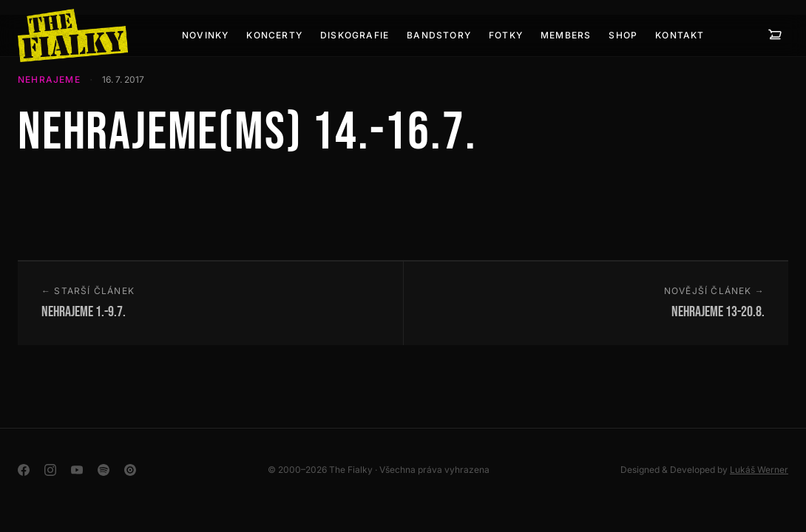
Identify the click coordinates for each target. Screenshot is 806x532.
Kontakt (680, 35)
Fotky (506, 35)
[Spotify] (104, 470)
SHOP (623, 35)
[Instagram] (50, 470)
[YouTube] (77, 470)
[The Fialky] (73, 35)
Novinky (205, 35)
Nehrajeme (49, 79)
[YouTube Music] (130, 470)
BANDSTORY (439, 35)
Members (566, 35)
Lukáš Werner (759, 470)
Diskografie (355, 35)
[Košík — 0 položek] (775, 35)
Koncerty (274, 35)
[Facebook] (24, 470)
